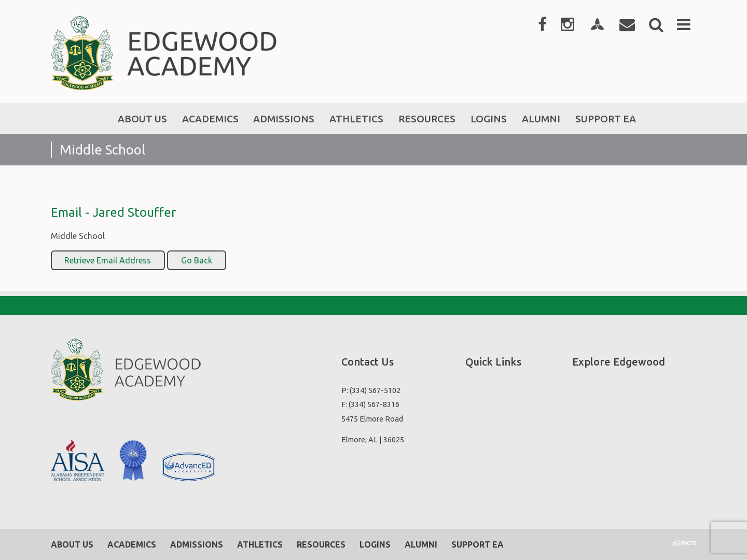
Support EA (478, 544)
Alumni (421, 544)
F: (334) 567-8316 (370, 404)
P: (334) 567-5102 (371, 390)
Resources (321, 544)
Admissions (197, 544)
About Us (72, 544)
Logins (375, 544)
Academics (132, 544)
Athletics (260, 544)
